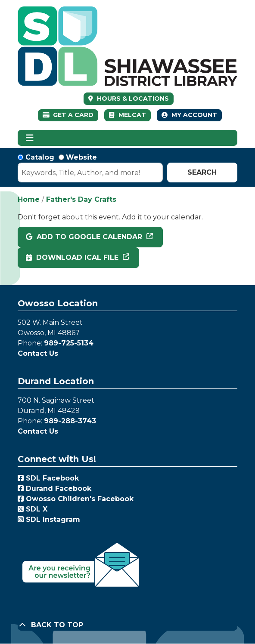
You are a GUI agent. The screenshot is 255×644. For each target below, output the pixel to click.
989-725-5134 (69, 343)
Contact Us (38, 353)
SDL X (33, 509)
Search (202, 172)
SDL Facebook (48, 478)
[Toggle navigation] (30, 138)
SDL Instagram (49, 519)
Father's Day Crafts (81, 199)
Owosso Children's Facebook (76, 499)
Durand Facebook (54, 488)
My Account (189, 115)
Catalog (40, 157)
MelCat (127, 115)
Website (81, 157)
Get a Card (68, 115)
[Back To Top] (127, 625)
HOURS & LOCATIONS (132, 99)
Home (29, 199)
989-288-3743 (70, 421)
